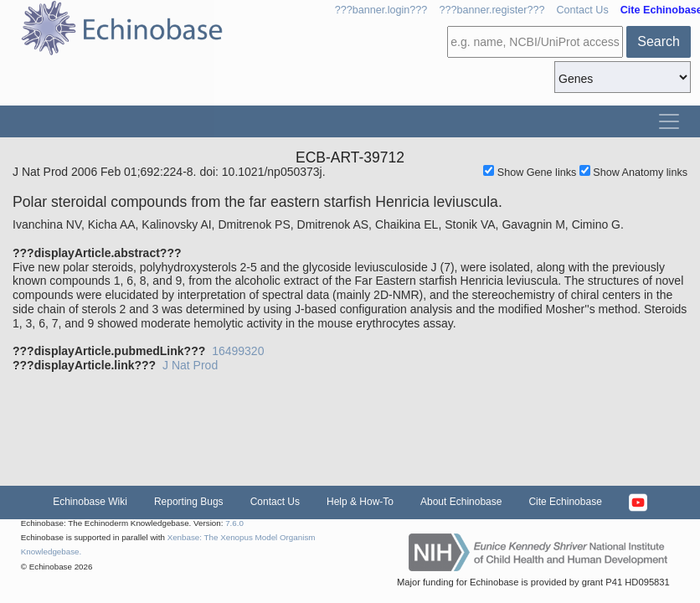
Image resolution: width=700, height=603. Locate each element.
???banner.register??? (492, 10)
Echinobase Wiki (90, 502)
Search (659, 41)
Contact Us (582, 10)
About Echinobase (461, 502)
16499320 (238, 351)
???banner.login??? (381, 10)
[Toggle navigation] (669, 121)
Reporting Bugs (189, 502)
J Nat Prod (190, 365)
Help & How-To (360, 502)
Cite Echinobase (565, 502)
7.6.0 (234, 523)
